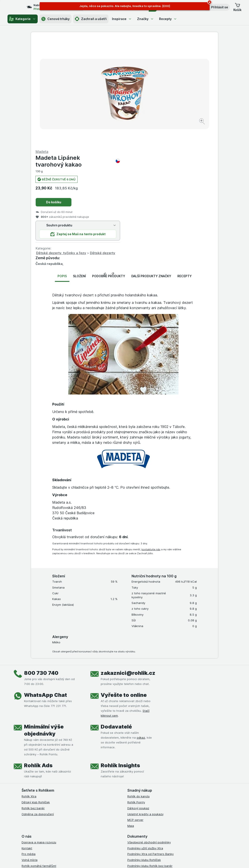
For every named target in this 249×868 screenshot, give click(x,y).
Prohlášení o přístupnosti (144, 789)
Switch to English (134, 841)
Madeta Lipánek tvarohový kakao (171, 55)
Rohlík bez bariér (33, 702)
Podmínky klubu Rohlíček (144, 754)
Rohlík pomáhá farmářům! (39, 760)
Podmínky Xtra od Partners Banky (151, 748)
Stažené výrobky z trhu (38, 778)
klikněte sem (71, 830)
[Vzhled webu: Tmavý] (148, 859)
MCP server (135, 714)
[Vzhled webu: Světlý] (128, 859)
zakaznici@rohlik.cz (128, 567)
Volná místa (30, 754)
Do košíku (147, 96)
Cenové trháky (55, 19)
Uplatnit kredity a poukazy (145, 708)
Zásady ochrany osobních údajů (149, 766)
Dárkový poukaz (138, 702)
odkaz (141, 632)
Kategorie (23, 19)
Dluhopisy (28, 766)
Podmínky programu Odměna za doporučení (158, 784)
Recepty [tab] (185, 170)
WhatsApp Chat (46, 589)
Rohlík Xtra (29, 690)
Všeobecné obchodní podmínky (149, 736)
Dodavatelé (116, 621)
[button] (216, 7)
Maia (131, 720)
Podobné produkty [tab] (109, 170)
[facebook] (130, 806)
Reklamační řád (138, 778)
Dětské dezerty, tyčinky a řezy (155, 147)
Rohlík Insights (120, 660)
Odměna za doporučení (38, 708)
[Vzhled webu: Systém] (107, 859)
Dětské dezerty (196, 147)
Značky (145, 19)
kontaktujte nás (151, 444)
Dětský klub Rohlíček (36, 696)
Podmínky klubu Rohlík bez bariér (150, 760)
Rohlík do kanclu (138, 690)
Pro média (29, 748)
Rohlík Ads (38, 660)
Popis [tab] (62, 170)
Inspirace (122, 19)
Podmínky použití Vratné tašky (148, 772)
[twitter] (162, 806)
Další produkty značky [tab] (151, 170)
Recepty (168, 19)
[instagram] (141, 806)
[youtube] (151, 806)
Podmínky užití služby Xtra (145, 742)
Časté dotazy (31, 772)
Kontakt (27, 742)
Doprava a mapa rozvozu (39, 736)
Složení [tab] (79, 170)
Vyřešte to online (124, 589)
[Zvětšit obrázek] (109, 108)
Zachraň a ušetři (91, 19)
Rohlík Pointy (136, 696)
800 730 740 (41, 567)
